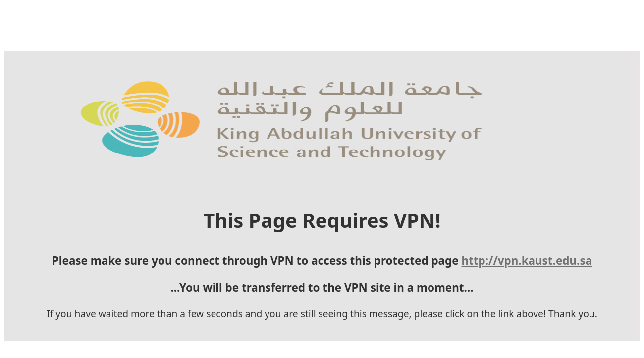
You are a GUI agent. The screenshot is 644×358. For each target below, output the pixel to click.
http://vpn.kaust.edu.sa (527, 261)
